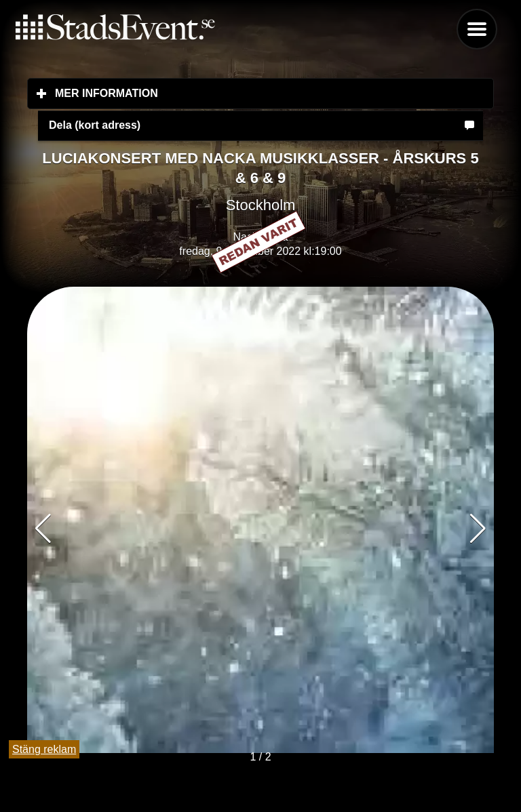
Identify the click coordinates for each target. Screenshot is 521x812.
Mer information (187, 93)
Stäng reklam (44, 749)
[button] (478, 529)
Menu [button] (477, 29)
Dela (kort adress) (95, 125)
